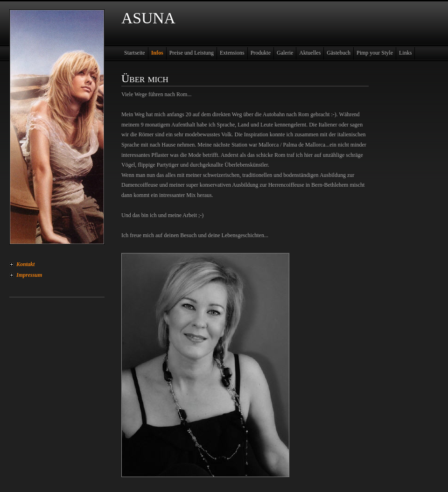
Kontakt (25, 264)
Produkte (261, 53)
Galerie (285, 53)
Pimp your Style (375, 53)
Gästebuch (339, 53)
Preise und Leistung (192, 53)
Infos (157, 53)
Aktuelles (310, 53)
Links (405, 53)
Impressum (29, 275)
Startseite (135, 53)
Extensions (232, 53)
